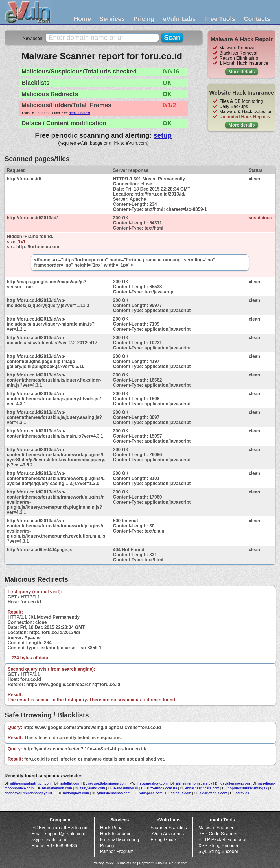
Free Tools (220, 19)
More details (241, 72)
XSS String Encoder (218, 846)
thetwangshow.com (152, 783)
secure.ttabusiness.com (107, 783)
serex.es (242, 793)
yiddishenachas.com (114, 793)
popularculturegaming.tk (247, 788)
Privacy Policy (103, 863)
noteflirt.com (70, 783)
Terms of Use (126, 863)
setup (163, 135)
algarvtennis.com (214, 793)
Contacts (257, 19)
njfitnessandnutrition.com (31, 783)
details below (79, 113)
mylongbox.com (76, 793)
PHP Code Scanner (218, 834)
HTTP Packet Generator (223, 840)
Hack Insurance (116, 834)
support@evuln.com (65, 834)
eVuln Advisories (167, 834)
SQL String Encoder (218, 851)
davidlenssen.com (235, 783)
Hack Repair (113, 828)
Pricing (144, 19)
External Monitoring (120, 840)
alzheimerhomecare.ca (194, 783)
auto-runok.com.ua (162, 788)
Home (82, 19)
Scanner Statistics (169, 828)
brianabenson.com (57, 788)
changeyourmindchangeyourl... (30, 793)
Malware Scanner (216, 828)
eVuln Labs (179, 19)
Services (112, 19)
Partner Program (117, 851)
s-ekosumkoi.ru (126, 788)
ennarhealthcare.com (202, 788)
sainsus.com (181, 793)
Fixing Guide (163, 840)
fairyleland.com (93, 788)
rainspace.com (151, 793)
